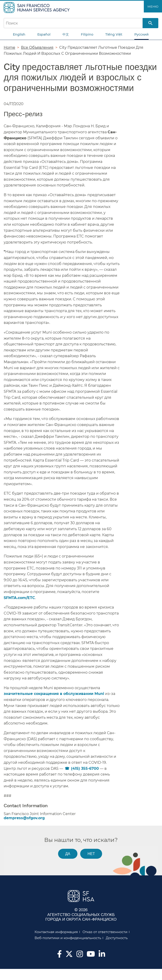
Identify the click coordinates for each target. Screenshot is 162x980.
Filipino (87, 34)
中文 (66, 34)
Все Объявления (37, 47)
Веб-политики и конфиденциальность (68, 938)
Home (9, 47)
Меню (153, 6)
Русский (141, 34)
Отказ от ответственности (105, 932)
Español (44, 34)
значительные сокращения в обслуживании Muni (54, 694)
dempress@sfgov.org (24, 818)
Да (68, 854)
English (19, 34)
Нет (91, 854)
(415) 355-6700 (85, 768)
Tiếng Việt (114, 34)
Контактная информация (56, 932)
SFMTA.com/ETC (19, 598)
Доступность (117, 938)
